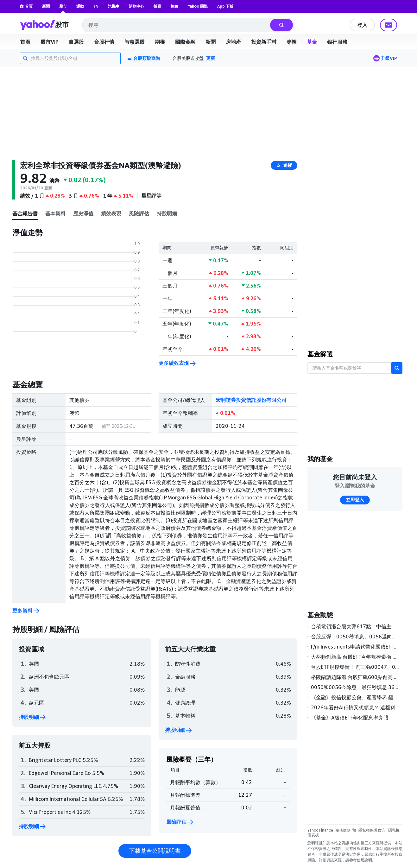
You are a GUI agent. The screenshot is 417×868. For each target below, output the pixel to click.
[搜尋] (281, 25)
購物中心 (136, 6)
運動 (80, 6)
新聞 (46, 6)
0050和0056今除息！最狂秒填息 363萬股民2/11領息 (355, 687)
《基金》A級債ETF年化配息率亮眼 (350, 718)
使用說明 (364, 860)
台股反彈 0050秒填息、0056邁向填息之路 (355, 637)
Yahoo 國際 (198, 6)
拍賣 (157, 6)
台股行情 (104, 42)
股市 (63, 6)
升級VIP (389, 58)
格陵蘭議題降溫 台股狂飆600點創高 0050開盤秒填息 (355, 677)
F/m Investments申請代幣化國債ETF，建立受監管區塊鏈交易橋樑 (355, 647)
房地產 (233, 42)
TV (96, 6)
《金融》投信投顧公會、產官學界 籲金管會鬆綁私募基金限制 (355, 697)
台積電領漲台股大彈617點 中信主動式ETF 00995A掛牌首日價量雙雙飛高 (355, 626)
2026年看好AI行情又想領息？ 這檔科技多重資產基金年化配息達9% (355, 707)
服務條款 (343, 830)
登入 (362, 25)
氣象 (174, 6)
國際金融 (185, 42)
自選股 (76, 42)
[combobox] (177, 25)
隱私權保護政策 (372, 830)
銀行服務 (337, 42)
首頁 (26, 6)
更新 (211, 58)
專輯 (292, 42)
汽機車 (114, 6)
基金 (312, 42)
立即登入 (355, 500)
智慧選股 (135, 42)
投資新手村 (264, 42)
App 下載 (225, 6)
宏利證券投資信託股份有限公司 (251, 400)
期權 (160, 42)
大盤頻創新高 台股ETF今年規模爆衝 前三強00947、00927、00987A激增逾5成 (355, 657)
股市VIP (50, 42)
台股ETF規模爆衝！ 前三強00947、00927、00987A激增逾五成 (355, 667)
